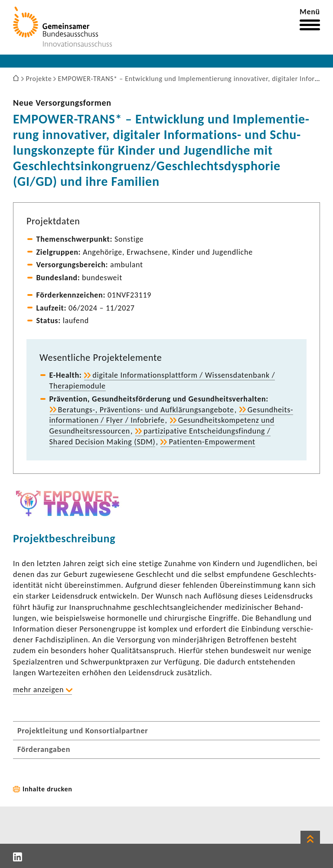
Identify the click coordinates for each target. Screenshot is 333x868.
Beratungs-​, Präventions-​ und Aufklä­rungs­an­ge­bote (146, 410)
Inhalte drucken (47, 789)
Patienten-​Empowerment (212, 442)
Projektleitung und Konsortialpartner (83, 731)
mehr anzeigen (38, 690)
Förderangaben (44, 749)
